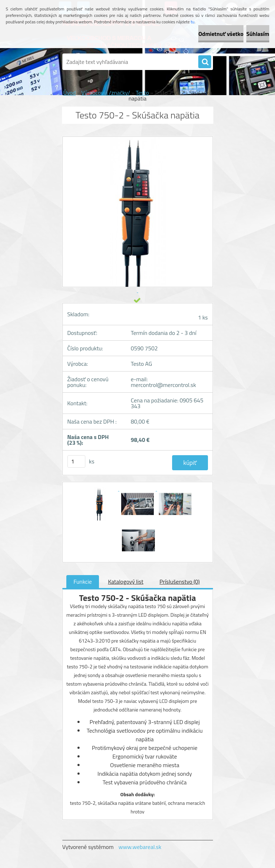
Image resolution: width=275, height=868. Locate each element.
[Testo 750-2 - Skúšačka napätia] (101, 489)
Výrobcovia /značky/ (106, 93)
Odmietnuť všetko (221, 34)
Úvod (69, 93)
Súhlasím (258, 34)
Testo (143, 93)
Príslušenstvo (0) (180, 582)
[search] (205, 62)
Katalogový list (126, 582)
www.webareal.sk (140, 847)
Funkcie (83, 582)
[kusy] (76, 461)
